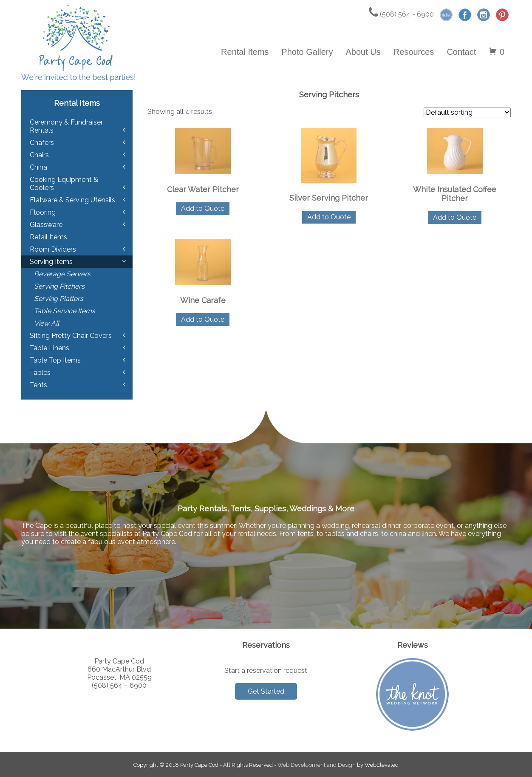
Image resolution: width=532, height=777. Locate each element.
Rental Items (245, 52)
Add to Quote (203, 208)
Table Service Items (65, 311)
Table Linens (50, 348)
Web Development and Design (317, 765)
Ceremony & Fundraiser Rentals (66, 126)
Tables (40, 373)
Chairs (39, 155)
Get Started (266, 691)
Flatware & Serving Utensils (72, 200)
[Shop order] (467, 112)
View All (47, 323)
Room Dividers (53, 249)
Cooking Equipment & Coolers (64, 184)
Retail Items (48, 237)
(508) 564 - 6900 (401, 14)
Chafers (42, 143)
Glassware (46, 225)
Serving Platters (59, 299)
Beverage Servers (62, 274)
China (38, 167)
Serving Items (51, 262)
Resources (414, 52)
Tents (38, 385)
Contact (461, 52)
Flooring (43, 212)
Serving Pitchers (59, 286)
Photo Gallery (307, 52)
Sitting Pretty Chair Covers (71, 336)
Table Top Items (55, 360)
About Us (363, 52)
